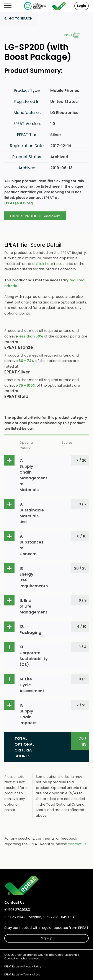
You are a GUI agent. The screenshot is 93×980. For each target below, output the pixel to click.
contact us (77, 844)
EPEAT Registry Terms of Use (22, 974)
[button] (46, 475)
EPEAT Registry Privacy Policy (23, 966)
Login (82, 6)
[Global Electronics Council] (35, 6)
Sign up (47, 938)
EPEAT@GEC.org (19, 203)
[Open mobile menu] (8, 6)
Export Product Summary (35, 216)
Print (68, 35)
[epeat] (59, 6)
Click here (45, 264)
